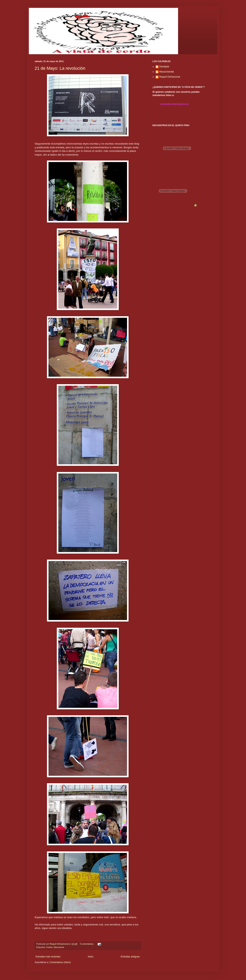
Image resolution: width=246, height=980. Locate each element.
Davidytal (164, 67)
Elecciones (59, 947)
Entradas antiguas (130, 957)
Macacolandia (167, 72)
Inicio (91, 957)
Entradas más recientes (48, 957)
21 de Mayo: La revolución (60, 68)
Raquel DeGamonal (170, 77)
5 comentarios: (87, 944)
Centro (49, 947)
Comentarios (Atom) (60, 962)
